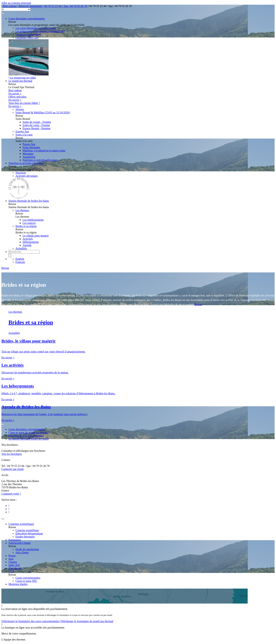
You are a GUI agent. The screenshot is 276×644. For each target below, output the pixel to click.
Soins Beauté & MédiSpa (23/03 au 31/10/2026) (43, 112)
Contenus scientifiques (21, 524)
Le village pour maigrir (36, 236)
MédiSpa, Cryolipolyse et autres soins (44, 150)
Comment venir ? (11, 494)
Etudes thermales (25, 537)
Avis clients (22, 552)
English (20, 259)
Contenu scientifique (27, 530)
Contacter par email (12, 469)
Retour (5, 268)
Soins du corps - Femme (36, 125)
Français (20, 262)
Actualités (21, 248)
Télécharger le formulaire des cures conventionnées (31, 621)
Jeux (11, 559)
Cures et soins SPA (26, 581)
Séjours (20, 109)
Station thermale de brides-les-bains (29, 201)
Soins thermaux (31, 147)
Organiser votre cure (27, 38)
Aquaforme (29, 157)
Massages (28, 154)
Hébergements (31, 242)
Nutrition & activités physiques (26, 436)
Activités (28, 239)
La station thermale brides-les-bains (29, 439)
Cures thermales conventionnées (27, 19)
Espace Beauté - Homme (37, 128)
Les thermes (22, 210)
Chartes (13, 562)
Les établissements (33, 220)
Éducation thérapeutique (29, 533)
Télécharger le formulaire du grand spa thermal (87, 621)
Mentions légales (18, 584)
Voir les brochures (12, 454)
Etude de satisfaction (27, 549)
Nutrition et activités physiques (40, 160)
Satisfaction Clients (19, 543)
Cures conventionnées (28, 578)
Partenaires (15, 540)
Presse (12, 556)
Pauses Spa (29, 144)
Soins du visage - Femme (37, 122)
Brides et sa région (26, 226)
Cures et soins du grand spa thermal (29, 432)
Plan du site (15, 568)
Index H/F (14, 565)
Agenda (27, 245)
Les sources (29, 223)
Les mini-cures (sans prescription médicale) (40, 31)
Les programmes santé (28, 34)
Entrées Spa (22, 131)
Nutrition (21, 173)
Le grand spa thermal (20, 81)
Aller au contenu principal (16, 3)
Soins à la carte (24, 135)
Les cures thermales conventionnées (36, 28)
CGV (11, 571)
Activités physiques (27, 176)
